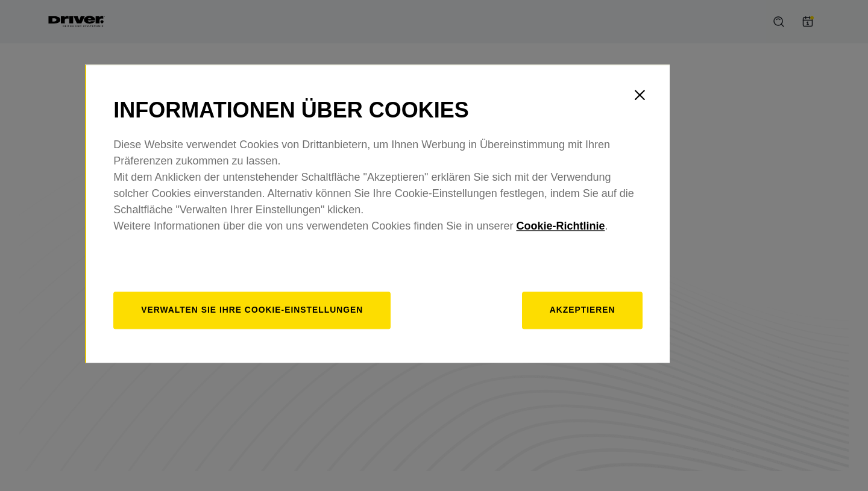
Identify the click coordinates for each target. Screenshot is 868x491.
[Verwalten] (316, 342)
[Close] (696, 127)
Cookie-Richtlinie (620, 258)
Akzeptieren (635, 342)
